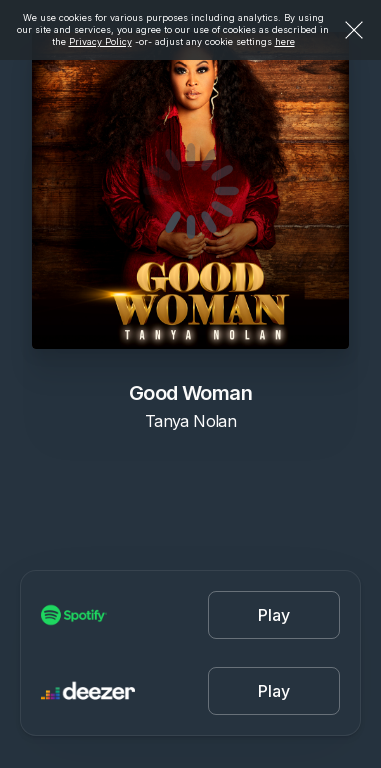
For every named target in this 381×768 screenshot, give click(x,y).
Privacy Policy (100, 41)
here (285, 41)
